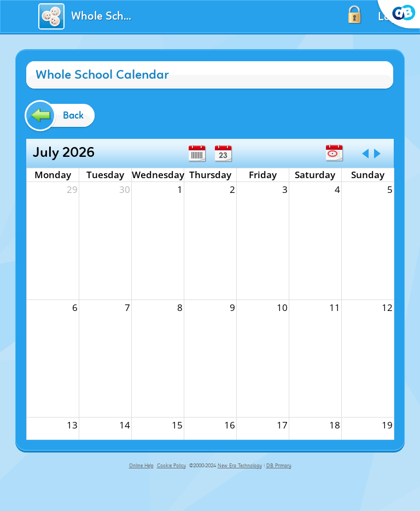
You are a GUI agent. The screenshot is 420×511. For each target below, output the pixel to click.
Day (223, 154)
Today (334, 153)
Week (197, 154)
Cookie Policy (171, 466)
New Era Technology (240, 466)
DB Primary (279, 466)
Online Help (141, 466)
